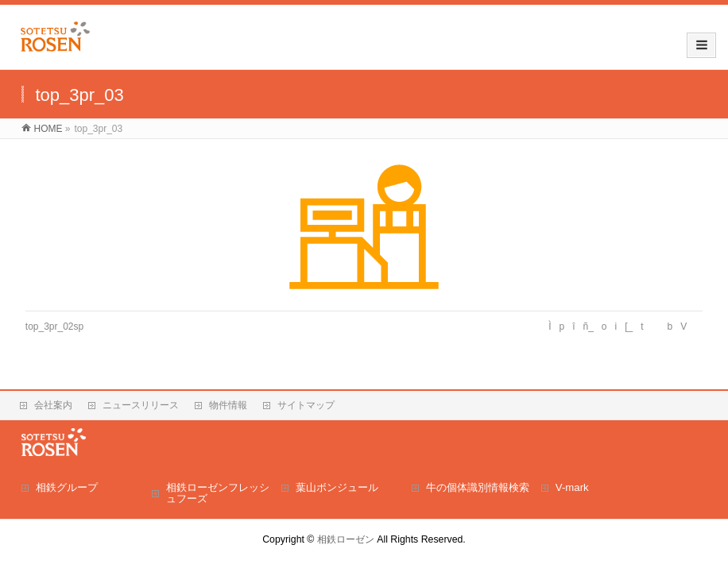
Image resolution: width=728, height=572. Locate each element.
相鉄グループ (67, 487)
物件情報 (228, 405)
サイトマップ (306, 405)
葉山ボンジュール (337, 487)
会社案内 (53, 405)
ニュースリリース (141, 405)
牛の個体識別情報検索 (478, 487)
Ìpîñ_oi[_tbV (622, 327)
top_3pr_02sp (54, 327)
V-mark (572, 487)
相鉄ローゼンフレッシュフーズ (218, 493)
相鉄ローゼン (346, 539)
